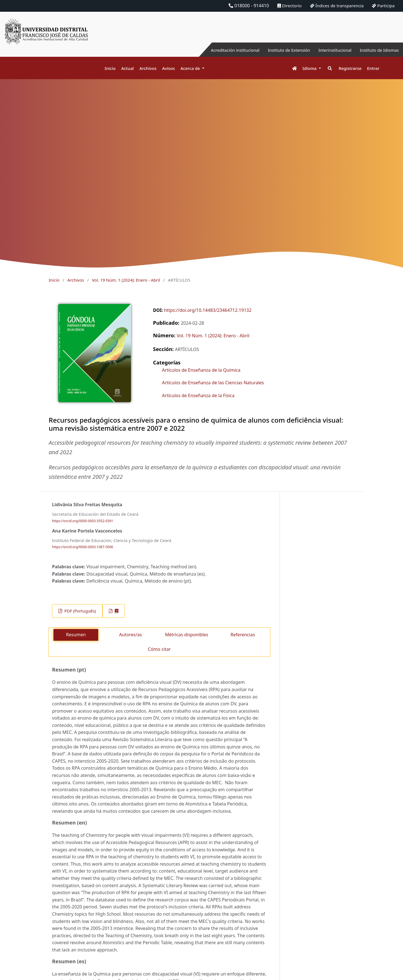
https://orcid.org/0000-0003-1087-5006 (83, 547)
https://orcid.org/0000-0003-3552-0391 (83, 521)
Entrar (373, 68)
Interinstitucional (330, 50)
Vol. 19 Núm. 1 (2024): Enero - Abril (126, 280)
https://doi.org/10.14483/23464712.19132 (208, 310)
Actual (127, 68)
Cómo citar (159, 649)
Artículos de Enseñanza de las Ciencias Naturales (213, 383)
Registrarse (350, 68)
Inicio (110, 68)
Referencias (243, 635)
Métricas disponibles (187, 635)
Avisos (168, 68)
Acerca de (191, 68)
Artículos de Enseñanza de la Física (198, 395)
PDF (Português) (80, 611)
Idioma (310, 68)
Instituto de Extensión (281, 50)
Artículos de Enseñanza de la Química (201, 370)
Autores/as (131, 635)
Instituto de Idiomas (378, 50)
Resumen (76, 635)
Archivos (148, 68)
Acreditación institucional (223, 50)
